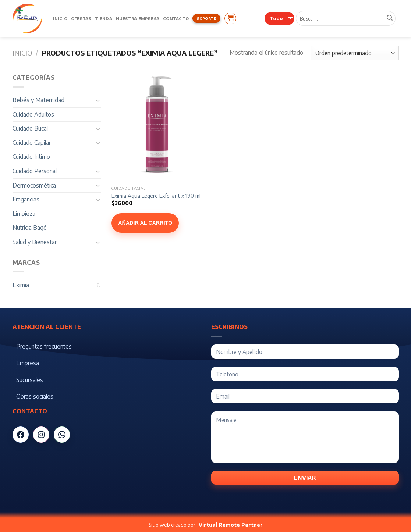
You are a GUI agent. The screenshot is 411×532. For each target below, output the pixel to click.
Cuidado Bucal (30, 128)
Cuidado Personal (35, 171)
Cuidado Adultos (33, 114)
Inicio (60, 18)
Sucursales (30, 380)
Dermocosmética (34, 185)
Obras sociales (35, 396)
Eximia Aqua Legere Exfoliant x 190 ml (156, 196)
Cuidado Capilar (32, 143)
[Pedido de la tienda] (355, 53)
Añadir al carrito (145, 223)
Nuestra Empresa (138, 18)
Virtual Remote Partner (231, 525)
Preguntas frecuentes (44, 346)
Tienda (103, 18)
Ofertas (81, 18)
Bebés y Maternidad (38, 100)
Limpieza (24, 214)
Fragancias (26, 199)
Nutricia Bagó (30, 228)
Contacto (176, 18)
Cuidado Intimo (31, 157)
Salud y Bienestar (35, 242)
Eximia (21, 285)
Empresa (28, 363)
